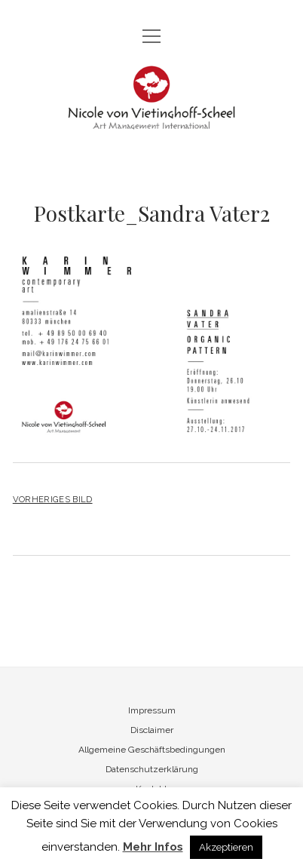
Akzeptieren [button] (226, 847)
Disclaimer (152, 730)
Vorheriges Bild (53, 499)
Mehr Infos (153, 847)
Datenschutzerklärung (152, 769)
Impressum (152, 710)
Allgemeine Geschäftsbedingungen (152, 750)
